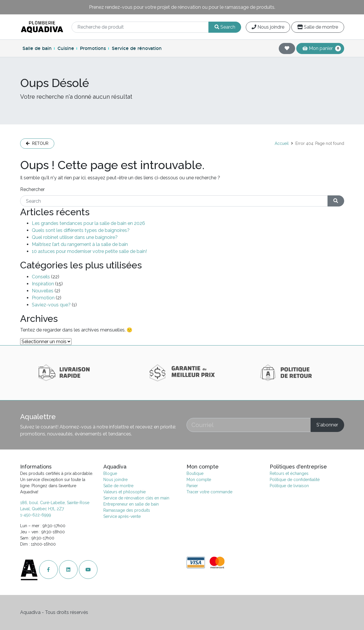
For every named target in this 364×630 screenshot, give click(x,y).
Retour (37, 143)
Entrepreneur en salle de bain (131, 504)
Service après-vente (122, 516)
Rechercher (32, 189)
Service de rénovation (137, 48)
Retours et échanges (289, 473)
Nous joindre (268, 27)
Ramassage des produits (127, 510)
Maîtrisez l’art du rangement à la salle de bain (80, 244)
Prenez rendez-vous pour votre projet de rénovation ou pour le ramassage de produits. (182, 7)
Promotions (93, 48)
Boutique (195, 473)
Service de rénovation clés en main (136, 498)
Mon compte (199, 480)
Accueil (282, 143)
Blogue (110, 473)
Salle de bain (37, 48)
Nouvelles (43, 291)
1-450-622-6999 (36, 515)
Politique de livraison (289, 486)
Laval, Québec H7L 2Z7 (42, 509)
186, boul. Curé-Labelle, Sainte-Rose (55, 503)
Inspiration (43, 284)
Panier (192, 486)
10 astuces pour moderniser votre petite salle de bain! (89, 251)
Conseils (41, 277)
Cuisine (66, 48)
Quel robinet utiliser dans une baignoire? (75, 237)
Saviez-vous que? (51, 305)
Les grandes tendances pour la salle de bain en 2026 (88, 223)
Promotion (43, 298)
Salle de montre (318, 27)
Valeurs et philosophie (124, 492)
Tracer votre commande (209, 492)
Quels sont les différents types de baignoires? (81, 230)
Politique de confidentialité (295, 480)
